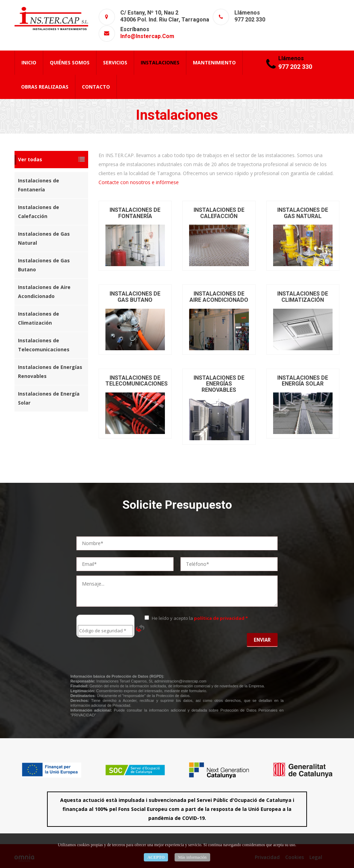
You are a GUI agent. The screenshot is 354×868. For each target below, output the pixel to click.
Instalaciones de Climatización (39, 318)
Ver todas (51, 159)
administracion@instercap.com (180, 681)
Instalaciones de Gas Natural (44, 238)
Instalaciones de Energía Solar (49, 398)
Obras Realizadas (45, 87)
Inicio (29, 62)
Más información (192, 857)
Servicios (115, 62)
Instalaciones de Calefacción (39, 212)
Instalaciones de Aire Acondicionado (44, 292)
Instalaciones (160, 62)
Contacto (96, 87)
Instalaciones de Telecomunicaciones (44, 345)
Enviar (262, 640)
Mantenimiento (214, 62)
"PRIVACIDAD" (83, 715)
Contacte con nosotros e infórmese (139, 182)
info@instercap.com (147, 36)
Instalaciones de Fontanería (39, 185)
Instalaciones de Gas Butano (44, 265)
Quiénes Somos (70, 62)
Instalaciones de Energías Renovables (50, 372)
